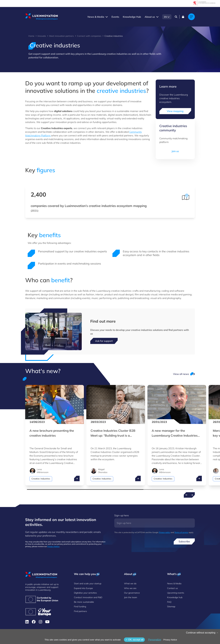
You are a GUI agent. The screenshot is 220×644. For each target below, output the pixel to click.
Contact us (172, 588)
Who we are (130, 588)
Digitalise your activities (85, 593)
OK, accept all (134, 640)
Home (31, 36)
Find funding (80, 607)
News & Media (96, 17)
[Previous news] (187, 495)
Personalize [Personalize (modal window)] (155, 640)
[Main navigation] (191, 17)
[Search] (176, 17)
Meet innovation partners (61, 36)
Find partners (80, 611)
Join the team (131, 597)
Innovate (42, 36)
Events (115, 17)
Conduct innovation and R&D (88, 597)
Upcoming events (176, 593)
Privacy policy (165, 532)
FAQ (169, 602)
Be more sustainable (84, 602)
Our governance (132, 593)
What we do (130, 584)
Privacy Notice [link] (170, 640)
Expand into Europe (83, 588)
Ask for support (104, 341)
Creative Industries (41, 479)
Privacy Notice (53, 546)
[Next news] (192, 495)
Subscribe (184, 541)
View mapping (175, 111)
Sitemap (171, 607)
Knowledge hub (175, 597)
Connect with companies (89, 36)
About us (150, 17)
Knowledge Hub (132, 17)
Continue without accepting (202, 633)
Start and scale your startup (88, 584)
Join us (175, 151)
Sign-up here (122, 515)
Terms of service (181, 532)
